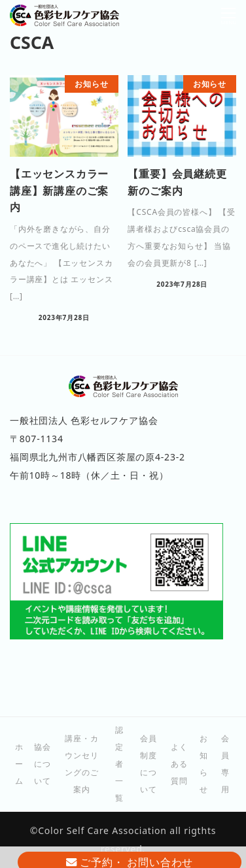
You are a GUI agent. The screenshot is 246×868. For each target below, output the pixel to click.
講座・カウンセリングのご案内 (81, 764)
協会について (43, 764)
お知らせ (204, 764)
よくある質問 (179, 764)
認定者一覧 (119, 764)
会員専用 (225, 764)
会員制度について (149, 764)
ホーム (19, 764)
